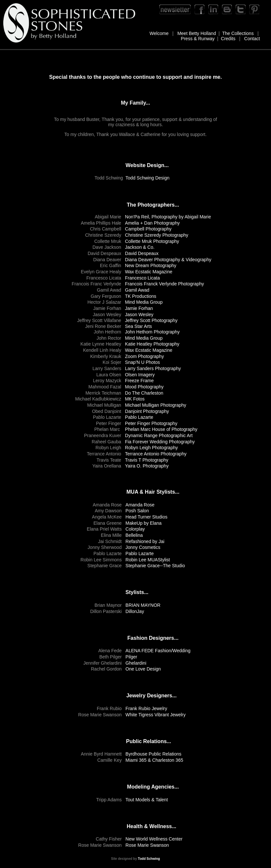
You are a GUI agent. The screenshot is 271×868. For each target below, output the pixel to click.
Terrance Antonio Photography (156, 454)
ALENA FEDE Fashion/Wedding (158, 651)
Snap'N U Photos (143, 362)
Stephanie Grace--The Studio (155, 566)
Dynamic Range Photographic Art (159, 435)
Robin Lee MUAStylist (148, 560)
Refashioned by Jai (145, 541)
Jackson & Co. (140, 247)
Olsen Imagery (140, 375)
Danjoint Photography (147, 411)
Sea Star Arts (138, 326)
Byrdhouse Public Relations (153, 754)
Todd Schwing (149, 859)
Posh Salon (137, 511)
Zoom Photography (144, 356)
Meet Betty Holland (197, 33)
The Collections (238, 33)
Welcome (159, 33)
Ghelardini (136, 663)
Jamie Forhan (139, 308)
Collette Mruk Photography (152, 241)
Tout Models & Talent (147, 800)
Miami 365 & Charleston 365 (154, 760)
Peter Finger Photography (151, 423)
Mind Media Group (144, 302)
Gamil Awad (137, 290)
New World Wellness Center (154, 839)
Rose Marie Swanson (147, 845)
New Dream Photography (151, 265)
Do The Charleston (144, 393)
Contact (252, 39)
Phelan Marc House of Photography (161, 429)
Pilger (131, 657)
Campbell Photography (148, 229)
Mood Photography (144, 387)
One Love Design (143, 669)
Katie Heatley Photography (152, 344)
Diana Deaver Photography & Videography (168, 260)
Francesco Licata (143, 278)
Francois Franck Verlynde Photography (165, 284)
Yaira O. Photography (147, 466)
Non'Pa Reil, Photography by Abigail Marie (168, 217)
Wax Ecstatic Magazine (149, 272)
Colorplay (135, 529)
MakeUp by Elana (143, 523)
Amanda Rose (140, 505)
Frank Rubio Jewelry (146, 708)
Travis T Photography (147, 460)
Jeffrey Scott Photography (151, 320)
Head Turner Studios (146, 517)
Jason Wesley (139, 315)
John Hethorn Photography (152, 332)
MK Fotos (135, 399)
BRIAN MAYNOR (143, 605)
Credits (228, 39)
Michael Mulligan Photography (156, 405)
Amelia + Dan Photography (152, 223)
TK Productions (141, 296)
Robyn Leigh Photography (151, 448)
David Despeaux (142, 253)
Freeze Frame (139, 381)
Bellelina (134, 535)
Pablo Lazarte (139, 417)
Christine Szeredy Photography (157, 235)
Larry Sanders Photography (153, 368)
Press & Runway (198, 39)
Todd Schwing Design (147, 178)
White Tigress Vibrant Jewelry (155, 715)
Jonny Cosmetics (143, 547)
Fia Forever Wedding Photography (160, 442)
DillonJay (135, 611)
